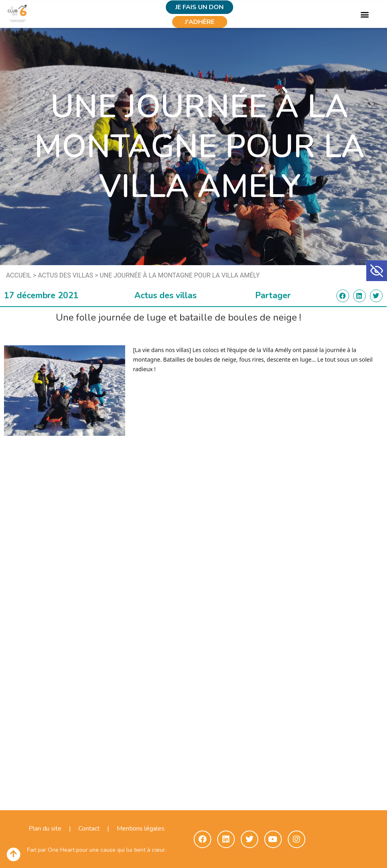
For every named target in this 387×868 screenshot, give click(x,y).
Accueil (19, 275)
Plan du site (45, 829)
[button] (377, 271)
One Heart (61, 850)
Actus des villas (66, 275)
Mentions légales (141, 829)
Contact (89, 829)
